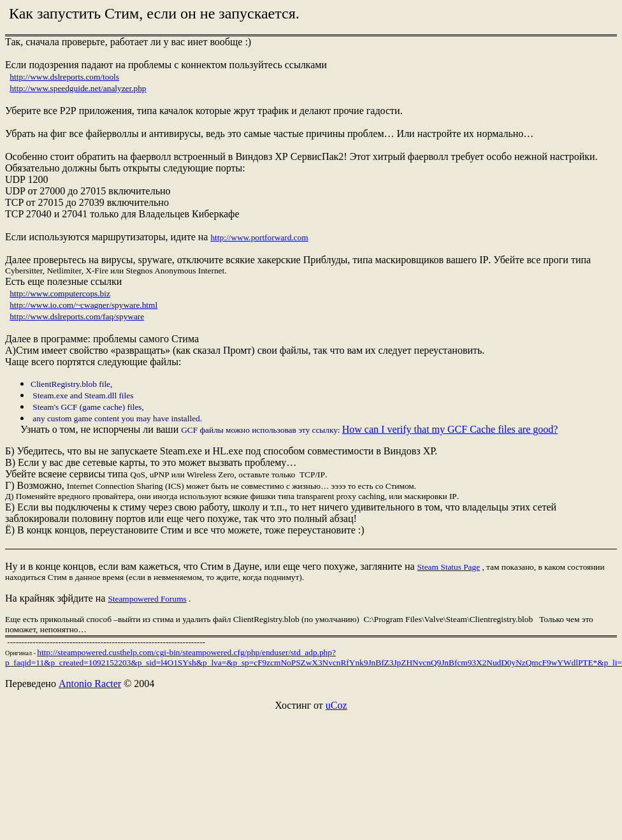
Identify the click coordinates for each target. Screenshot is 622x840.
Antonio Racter (90, 684)
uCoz (336, 705)
